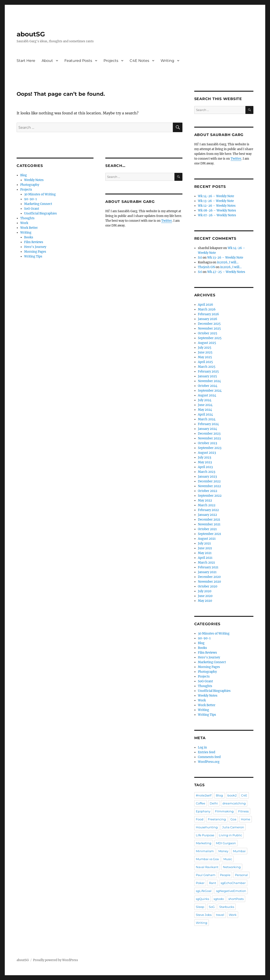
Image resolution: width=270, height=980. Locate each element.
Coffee (201, 803)
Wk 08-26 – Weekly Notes (217, 210)
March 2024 (207, 419)
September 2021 (209, 534)
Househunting (207, 827)
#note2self (204, 795)
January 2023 (207, 477)
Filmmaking (224, 811)
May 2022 (205, 500)
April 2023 (205, 467)
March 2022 (207, 505)
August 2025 (207, 343)
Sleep (200, 907)
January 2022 (207, 515)
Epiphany (203, 811)
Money (223, 851)
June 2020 (205, 596)
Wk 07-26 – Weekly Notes (217, 215)
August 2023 (207, 453)
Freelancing (217, 819)
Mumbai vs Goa (207, 859)
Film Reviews (34, 242)
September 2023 (210, 448)
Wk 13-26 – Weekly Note (216, 201)
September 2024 (210, 391)
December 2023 (209, 434)
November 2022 (209, 486)
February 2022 (208, 510)
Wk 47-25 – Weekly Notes (226, 272)
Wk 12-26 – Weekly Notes (217, 206)
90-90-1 (30, 199)
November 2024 (209, 381)
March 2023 (207, 472)
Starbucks (227, 907)
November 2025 (209, 329)
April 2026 (206, 305)
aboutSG (31, 34)
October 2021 (207, 529)
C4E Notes (139, 61)
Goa (233, 819)
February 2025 (208, 372)
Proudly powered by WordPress (56, 960)
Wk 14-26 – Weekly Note (216, 196)
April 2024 (205, 414)
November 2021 (209, 524)
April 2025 (205, 362)
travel (220, 915)
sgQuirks (202, 899)
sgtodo (219, 899)
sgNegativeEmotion (231, 891)
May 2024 (205, 410)
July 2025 (205, 348)
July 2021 (204, 543)
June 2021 (205, 548)
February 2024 (208, 424)
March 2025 (207, 367)
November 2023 (209, 438)
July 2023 (204, 457)
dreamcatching (234, 803)
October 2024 (208, 386)
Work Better (29, 228)
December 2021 (209, 520)
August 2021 (207, 539)
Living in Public (230, 835)
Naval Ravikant (207, 867)
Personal (241, 875)
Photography (30, 185)
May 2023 (205, 462)
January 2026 (208, 319)
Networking (232, 867)
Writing (167, 61)
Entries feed (207, 752)
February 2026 (208, 314)
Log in (202, 747)
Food (200, 819)
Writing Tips (33, 256)
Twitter (167, 221)
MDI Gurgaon (226, 843)
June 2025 (205, 352)
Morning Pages (35, 252)
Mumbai (239, 851)
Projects (111, 61)
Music (228, 859)
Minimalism (205, 851)
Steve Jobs (204, 915)
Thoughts (27, 218)
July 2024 (205, 400)
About (47, 61)
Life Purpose (205, 835)
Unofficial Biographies (40, 213)
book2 (232, 795)
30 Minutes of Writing (40, 194)
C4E (244, 795)
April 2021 (205, 558)
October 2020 (208, 586)
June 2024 (205, 405)
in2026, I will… (228, 262)
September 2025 (210, 338)
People (225, 875)
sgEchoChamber (233, 883)
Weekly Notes (34, 180)
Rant (213, 883)
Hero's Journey (35, 247)
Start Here (26, 61)
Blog (24, 175)
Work (24, 223)
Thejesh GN (206, 267)
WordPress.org (209, 762)
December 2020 (209, 577)
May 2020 (205, 601)
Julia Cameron (233, 827)
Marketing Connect (38, 204)
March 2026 (207, 309)
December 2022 (209, 481)
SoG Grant (32, 209)
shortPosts (236, 899)
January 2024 (207, 429)
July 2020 (205, 591)
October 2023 (207, 443)
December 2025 (209, 324)
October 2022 (208, 491)
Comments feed (209, 757)
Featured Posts (78, 61)
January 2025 (207, 376)
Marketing (204, 843)
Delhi (214, 803)
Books (29, 237)
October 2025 (208, 333)
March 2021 (206, 563)
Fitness (243, 811)
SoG (212, 907)
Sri (200, 258)
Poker (200, 883)
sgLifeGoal (204, 891)
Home (246, 819)
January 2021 (207, 572)
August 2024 (207, 395)
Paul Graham (206, 875)
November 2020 (209, 582)
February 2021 (208, 567)
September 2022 (210, 496)
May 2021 (205, 553)
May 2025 (205, 357)
